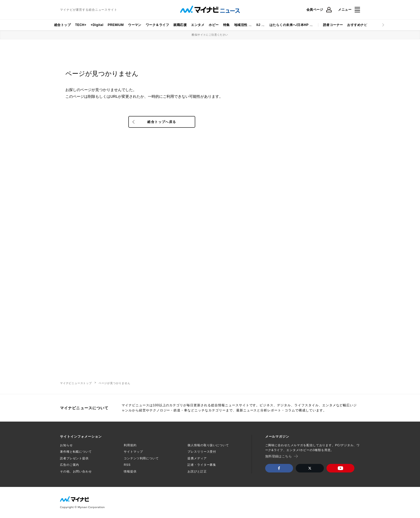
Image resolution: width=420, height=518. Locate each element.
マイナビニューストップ (76, 383)
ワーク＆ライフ (157, 25)
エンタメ (198, 25)
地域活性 (241, 25)
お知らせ (66, 445)
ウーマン (135, 25)
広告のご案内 (70, 465)
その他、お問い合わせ (76, 471)
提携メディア (197, 458)
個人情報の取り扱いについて (208, 445)
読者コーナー (333, 25)
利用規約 (130, 445)
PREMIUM (116, 25)
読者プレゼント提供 (74, 458)
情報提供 (130, 471)
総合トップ (62, 25)
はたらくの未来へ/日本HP (289, 25)
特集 (226, 25)
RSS (127, 465)
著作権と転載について (76, 452)
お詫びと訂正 (197, 471)
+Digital (97, 25)
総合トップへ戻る (162, 122)
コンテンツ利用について (141, 458)
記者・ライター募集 (202, 465)
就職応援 (180, 25)
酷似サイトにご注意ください (210, 35)
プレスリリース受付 (202, 452)
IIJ (258, 25)
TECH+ (81, 25)
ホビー (214, 25)
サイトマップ (133, 452)
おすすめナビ (357, 25)
